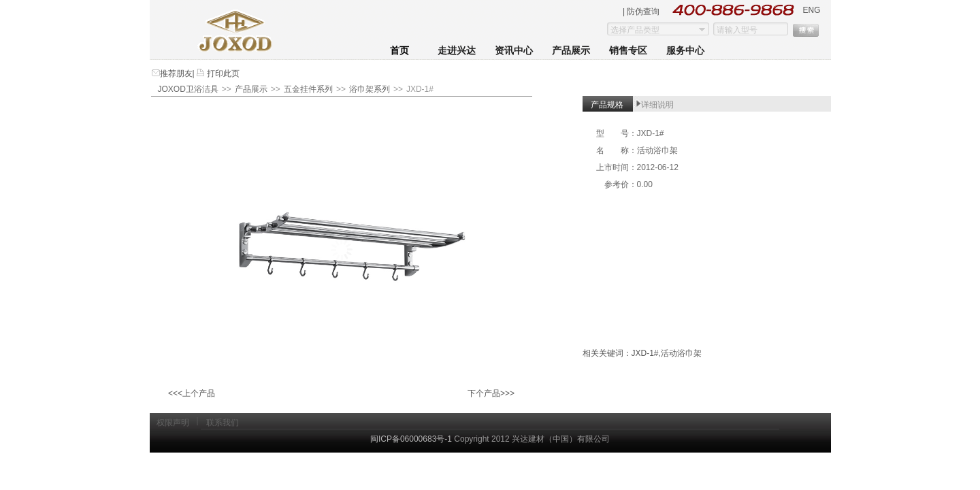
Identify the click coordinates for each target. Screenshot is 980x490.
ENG (811, 10)
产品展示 (571, 51)
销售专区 (628, 51)
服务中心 (685, 51)
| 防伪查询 (641, 12)
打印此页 (222, 73)
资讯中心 (514, 51)
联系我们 (223, 423)
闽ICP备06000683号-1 (411, 439)
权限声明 (173, 423)
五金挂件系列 (308, 89)
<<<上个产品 (192, 393)
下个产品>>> (491, 393)
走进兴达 (457, 51)
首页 (399, 51)
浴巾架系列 (370, 89)
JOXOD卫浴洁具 (188, 89)
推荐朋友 (176, 73)
